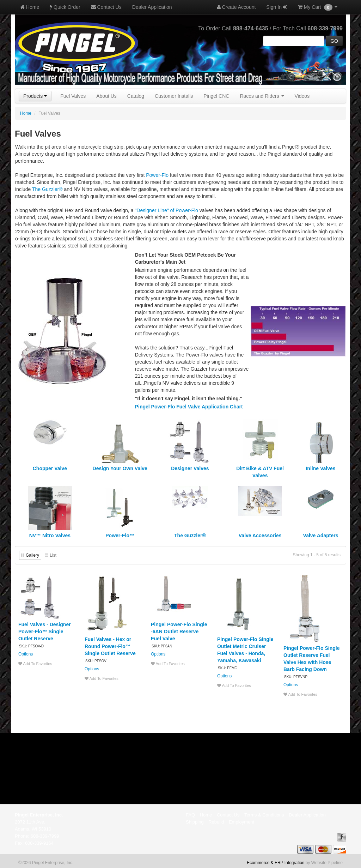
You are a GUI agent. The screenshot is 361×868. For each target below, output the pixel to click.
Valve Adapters (321, 535)
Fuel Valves (73, 96)
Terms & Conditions (264, 815)
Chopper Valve (50, 468)
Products (35, 96)
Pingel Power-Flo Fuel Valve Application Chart (189, 407)
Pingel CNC (216, 96)
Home (30, 7)
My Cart (318, 7)
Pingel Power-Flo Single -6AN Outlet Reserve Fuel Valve (179, 631)
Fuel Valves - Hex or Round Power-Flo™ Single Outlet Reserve (110, 646)
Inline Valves (320, 468)
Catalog (136, 96)
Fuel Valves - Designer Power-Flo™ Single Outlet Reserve (45, 631)
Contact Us (106, 7)
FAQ (190, 815)
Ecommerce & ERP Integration (276, 863)
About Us (106, 96)
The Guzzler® (47, 189)
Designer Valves (190, 468)
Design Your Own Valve (120, 468)
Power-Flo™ (120, 535)
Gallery (32, 555)
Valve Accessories (260, 535)
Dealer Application (152, 7)
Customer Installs (174, 96)
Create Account (236, 7)
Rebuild (216, 822)
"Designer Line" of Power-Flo (166, 210)
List (53, 555)
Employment (241, 822)
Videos (302, 96)
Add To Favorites (35, 664)
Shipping (195, 822)
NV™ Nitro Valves (50, 535)
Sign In (277, 7)
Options (26, 654)
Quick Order (65, 7)
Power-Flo (157, 175)
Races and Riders (262, 96)
